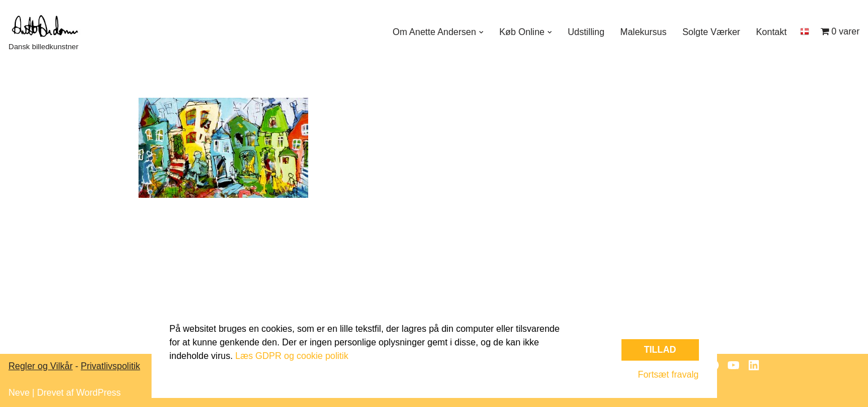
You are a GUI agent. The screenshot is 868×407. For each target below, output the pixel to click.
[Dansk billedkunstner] (51, 32)
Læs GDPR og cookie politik (292, 356)
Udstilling (586, 32)
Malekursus (644, 32)
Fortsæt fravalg (668, 374)
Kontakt (771, 32)
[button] (481, 32)
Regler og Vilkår (41, 366)
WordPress (99, 393)
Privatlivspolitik (111, 366)
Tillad (660, 350)
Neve (19, 393)
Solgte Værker (711, 32)
